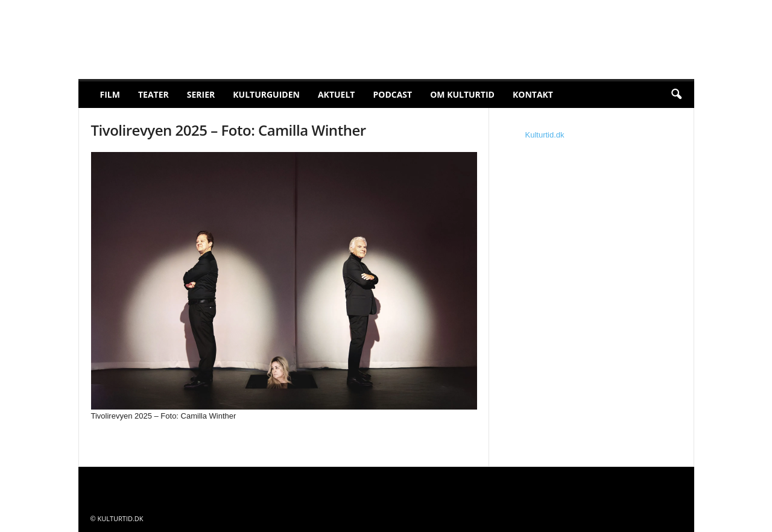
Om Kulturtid (462, 94)
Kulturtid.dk (545, 135)
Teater (153, 94)
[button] (676, 95)
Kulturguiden (266, 94)
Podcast (392, 94)
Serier (201, 94)
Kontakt (533, 94)
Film (110, 94)
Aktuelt (337, 94)
